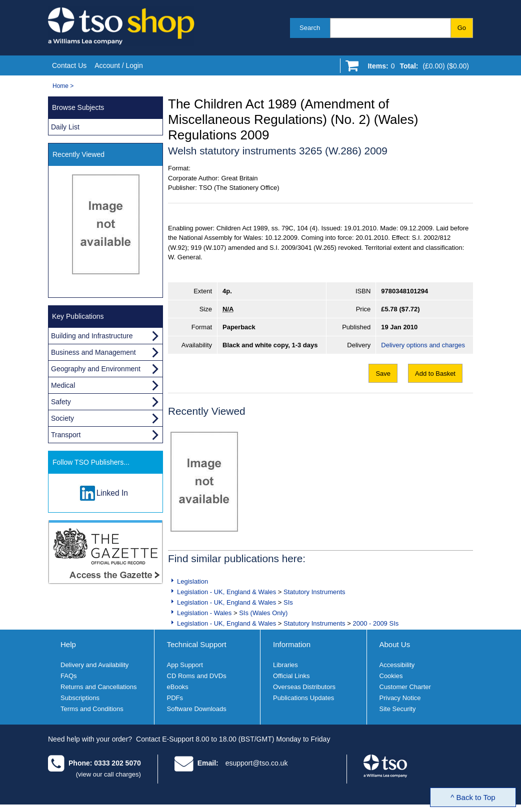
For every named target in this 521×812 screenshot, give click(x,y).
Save (383, 374)
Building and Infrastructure (92, 336)
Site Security (398, 709)
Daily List (65, 127)
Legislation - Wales (204, 613)
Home (60, 86)
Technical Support (197, 644)
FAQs (69, 676)
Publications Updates (303, 698)
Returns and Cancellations (98, 687)
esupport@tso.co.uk (257, 763)
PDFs (175, 698)
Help (68, 644)
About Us (395, 644)
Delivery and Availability (94, 665)
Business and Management (93, 352)
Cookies (391, 676)
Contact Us (69, 65)
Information (292, 644)
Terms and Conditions (92, 709)
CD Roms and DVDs (197, 676)
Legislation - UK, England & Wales (226, 592)
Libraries (285, 665)
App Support (185, 665)
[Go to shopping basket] (416, 68)
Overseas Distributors (304, 687)
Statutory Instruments (314, 592)
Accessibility (397, 665)
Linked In (112, 493)
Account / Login (119, 65)
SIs (288, 602)
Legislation (192, 581)
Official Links (291, 676)
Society (62, 418)
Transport (66, 435)
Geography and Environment (96, 369)
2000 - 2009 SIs (375, 623)
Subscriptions (80, 698)
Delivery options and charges (423, 345)
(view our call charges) (108, 774)
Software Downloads (197, 709)
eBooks (178, 687)
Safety (61, 402)
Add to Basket (435, 374)
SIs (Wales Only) (263, 613)
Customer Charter (405, 687)
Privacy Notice (400, 698)
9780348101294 (404, 291)
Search (310, 28)
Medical (63, 385)
